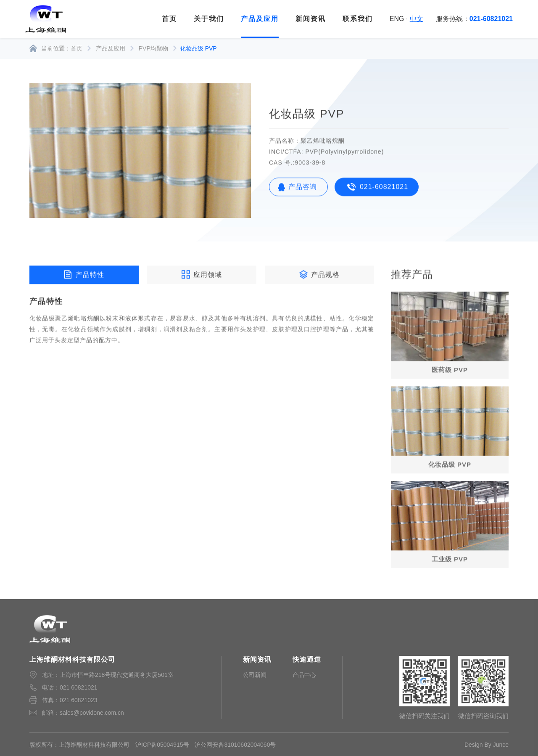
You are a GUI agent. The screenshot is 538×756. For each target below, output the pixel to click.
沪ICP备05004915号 (162, 745)
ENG (397, 19)
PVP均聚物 (153, 48)
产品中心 (304, 675)
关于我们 (209, 19)
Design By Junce (487, 745)
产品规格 (319, 276)
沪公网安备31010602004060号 (235, 745)
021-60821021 (384, 188)
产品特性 (84, 276)
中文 (417, 19)
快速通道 (307, 659)
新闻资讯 (311, 19)
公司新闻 (255, 675)
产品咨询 (303, 188)
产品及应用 (260, 19)
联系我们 (358, 19)
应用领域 (202, 276)
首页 (169, 19)
